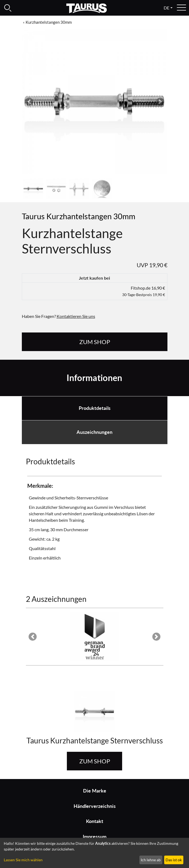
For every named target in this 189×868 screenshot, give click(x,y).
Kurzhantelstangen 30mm (49, 22)
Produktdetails (95, 408)
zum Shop (95, 342)
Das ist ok (174, 860)
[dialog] (94, 853)
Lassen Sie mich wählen (23, 860)
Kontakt (95, 821)
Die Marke (95, 791)
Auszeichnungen (94, 432)
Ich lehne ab (151, 860)
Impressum (95, 837)
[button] (29, 102)
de (166, 8)
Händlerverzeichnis (95, 806)
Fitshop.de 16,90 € (144, 291)
